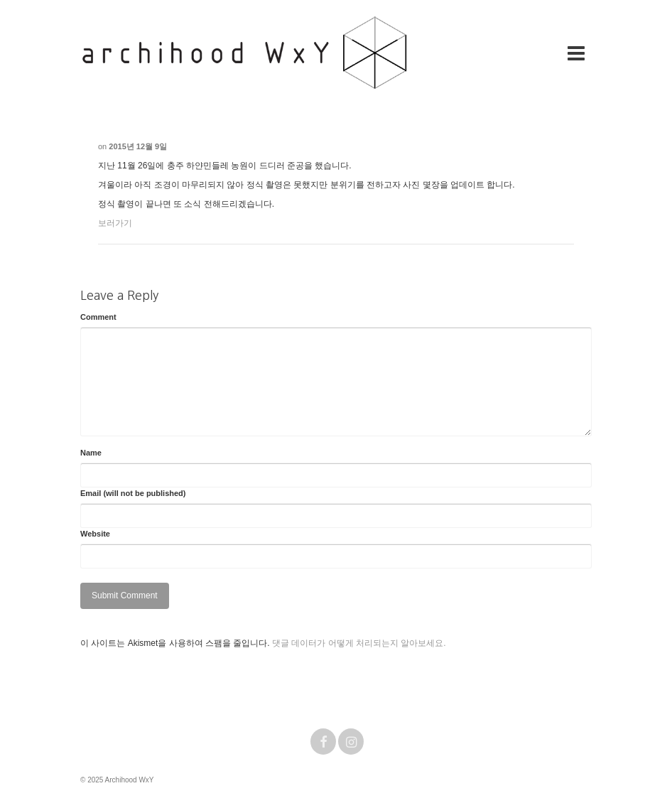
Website (95, 534)
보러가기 (115, 223)
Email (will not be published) (133, 493)
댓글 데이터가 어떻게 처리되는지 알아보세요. (359, 643)
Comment (98, 317)
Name (91, 453)
